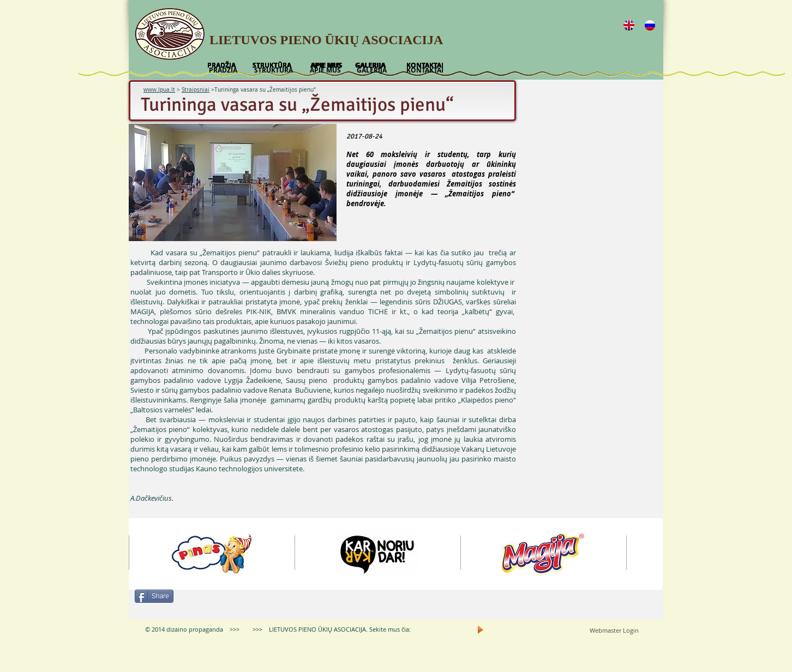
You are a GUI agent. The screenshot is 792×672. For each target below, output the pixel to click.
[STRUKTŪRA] (273, 70)
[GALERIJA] (371, 70)
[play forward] (649, 554)
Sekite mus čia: (390, 629)
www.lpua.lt (159, 90)
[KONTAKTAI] (425, 70)
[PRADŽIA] (223, 70)
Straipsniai (196, 90)
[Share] (154, 596)
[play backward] (142, 554)
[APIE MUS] (325, 70)
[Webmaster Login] (614, 631)
